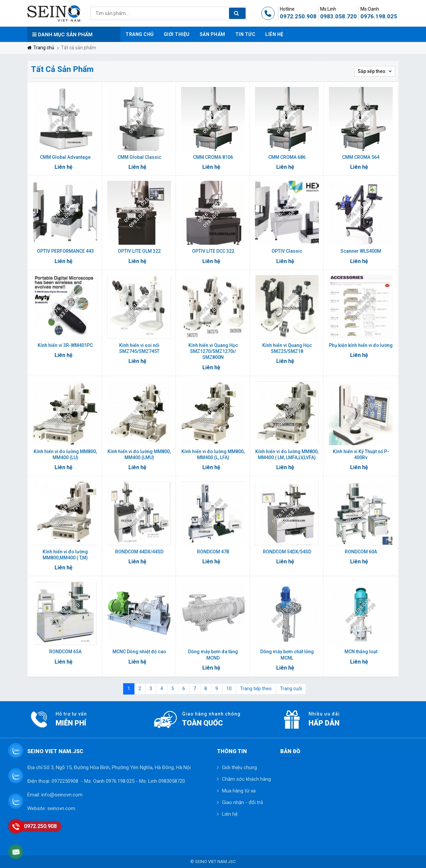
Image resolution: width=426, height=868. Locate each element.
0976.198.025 (379, 16)
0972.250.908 (298, 16)
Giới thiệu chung (239, 767)
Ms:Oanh (370, 9)
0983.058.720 (338, 16)
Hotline (287, 9)
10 (229, 689)
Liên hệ (230, 814)
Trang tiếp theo (256, 689)
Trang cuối (291, 689)
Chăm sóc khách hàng (246, 779)
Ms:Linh (328, 9)
